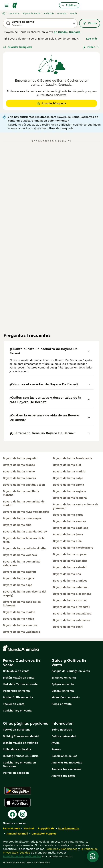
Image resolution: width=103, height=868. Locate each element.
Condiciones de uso (64, 756)
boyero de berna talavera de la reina (24, 540)
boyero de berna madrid (19, 612)
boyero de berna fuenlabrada (73, 458)
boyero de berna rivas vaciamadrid (26, 512)
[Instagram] (23, 814)
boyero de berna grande (19, 465)
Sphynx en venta (63, 684)
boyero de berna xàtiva (18, 619)
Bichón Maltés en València (21, 743)
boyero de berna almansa (20, 625)
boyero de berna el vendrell (72, 607)
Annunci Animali (17, 834)
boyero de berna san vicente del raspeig (25, 593)
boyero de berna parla (68, 515)
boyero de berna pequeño (20, 458)
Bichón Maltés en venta (19, 678)
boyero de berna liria (67, 574)
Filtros (90, 23)
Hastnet (29, 828)
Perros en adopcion (16, 773)
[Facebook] (12, 814)
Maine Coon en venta (66, 697)
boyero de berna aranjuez (70, 581)
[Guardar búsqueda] (93, 856)
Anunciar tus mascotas (67, 763)
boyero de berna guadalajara (72, 614)
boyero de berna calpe (68, 478)
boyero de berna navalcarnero (73, 548)
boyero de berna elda (67, 541)
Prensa (56, 749)
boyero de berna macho (19, 472)
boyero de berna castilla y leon (24, 485)
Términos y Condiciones (61, 849)
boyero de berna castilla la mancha (21, 493)
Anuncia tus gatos (63, 776)
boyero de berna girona (69, 485)
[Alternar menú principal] (7, 5)
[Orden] (91, 47)
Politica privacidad (64, 736)
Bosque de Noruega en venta (71, 671)
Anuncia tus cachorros (66, 769)
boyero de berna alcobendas (72, 594)
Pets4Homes (11, 828)
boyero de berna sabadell (70, 567)
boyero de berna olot (67, 465)
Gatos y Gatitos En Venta (69, 663)
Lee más (92, 39)
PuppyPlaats (46, 828)
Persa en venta (62, 704)
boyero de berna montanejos (22, 518)
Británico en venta (64, 678)
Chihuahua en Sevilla (17, 749)
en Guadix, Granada (67, 32)
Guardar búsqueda (18, 47)
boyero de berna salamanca (72, 620)
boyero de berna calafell (19, 572)
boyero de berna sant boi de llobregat (22, 604)
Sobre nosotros (62, 730)
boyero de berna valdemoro (21, 632)
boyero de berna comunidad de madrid (24, 503)
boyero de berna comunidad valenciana (22, 563)
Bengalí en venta (63, 691)
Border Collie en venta (18, 697)
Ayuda (56, 743)
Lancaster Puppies (44, 834)
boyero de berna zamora (69, 521)
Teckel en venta (14, 704)
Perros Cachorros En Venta (21, 663)
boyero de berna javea (68, 534)
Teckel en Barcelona (17, 730)
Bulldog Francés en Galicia (21, 756)
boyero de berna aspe (18, 585)
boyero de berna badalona (71, 528)
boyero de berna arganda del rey (25, 532)
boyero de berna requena (70, 498)
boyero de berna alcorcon (70, 600)
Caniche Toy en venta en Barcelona (19, 764)
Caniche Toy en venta (17, 711)
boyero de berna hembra (19, 478)
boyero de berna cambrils (70, 561)
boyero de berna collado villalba (25, 548)
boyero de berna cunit (68, 627)
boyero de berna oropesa (70, 554)
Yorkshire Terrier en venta (20, 684)
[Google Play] (18, 791)
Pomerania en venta (16, 691)
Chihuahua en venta (16, 671)
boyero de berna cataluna (70, 587)
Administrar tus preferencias (22, 856)
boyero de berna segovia (69, 491)
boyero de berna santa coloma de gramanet (76, 506)
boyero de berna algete (19, 578)
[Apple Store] (17, 802)
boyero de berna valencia (20, 555)
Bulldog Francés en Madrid (21, 736)
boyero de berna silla (17, 525)
